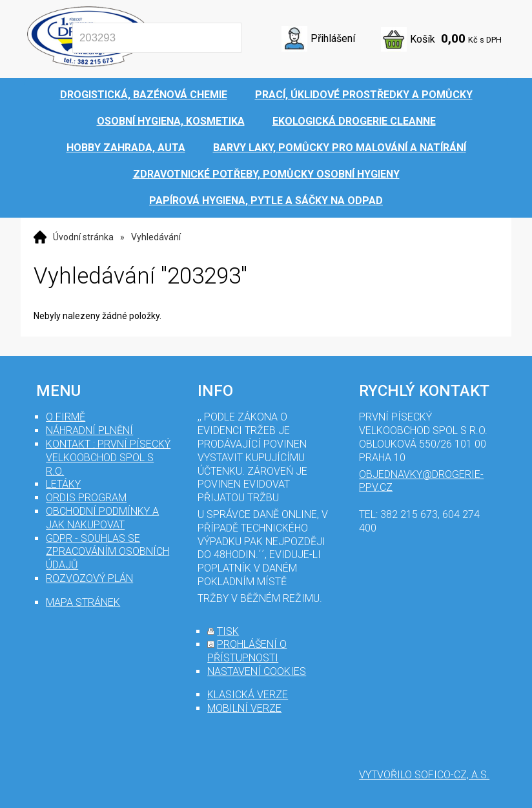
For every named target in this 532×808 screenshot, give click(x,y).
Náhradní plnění (89, 430)
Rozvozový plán (89, 578)
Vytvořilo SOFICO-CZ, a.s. (424, 775)
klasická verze (248, 695)
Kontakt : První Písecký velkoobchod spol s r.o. (108, 458)
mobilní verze (244, 708)
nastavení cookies (257, 671)
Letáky (63, 484)
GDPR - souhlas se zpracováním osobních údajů (107, 552)
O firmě (66, 417)
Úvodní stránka (83, 237)
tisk (228, 631)
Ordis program (86, 498)
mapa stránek (83, 602)
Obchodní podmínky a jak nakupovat (102, 518)
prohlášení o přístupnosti (247, 651)
